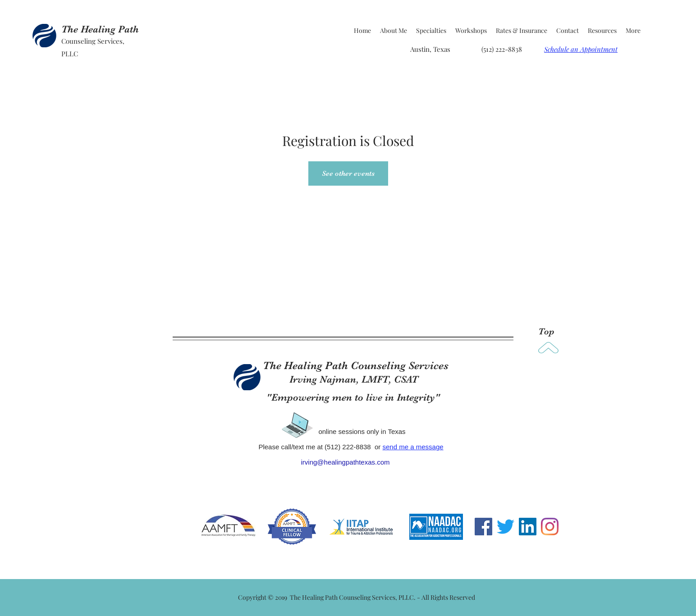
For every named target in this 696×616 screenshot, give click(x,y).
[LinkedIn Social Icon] (528, 527)
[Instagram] (550, 527)
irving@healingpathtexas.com (346, 462)
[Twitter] (506, 527)
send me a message (413, 447)
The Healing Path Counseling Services (356, 365)
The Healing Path (100, 29)
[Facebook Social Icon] (483, 527)
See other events (348, 173)
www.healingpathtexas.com (301, 493)
